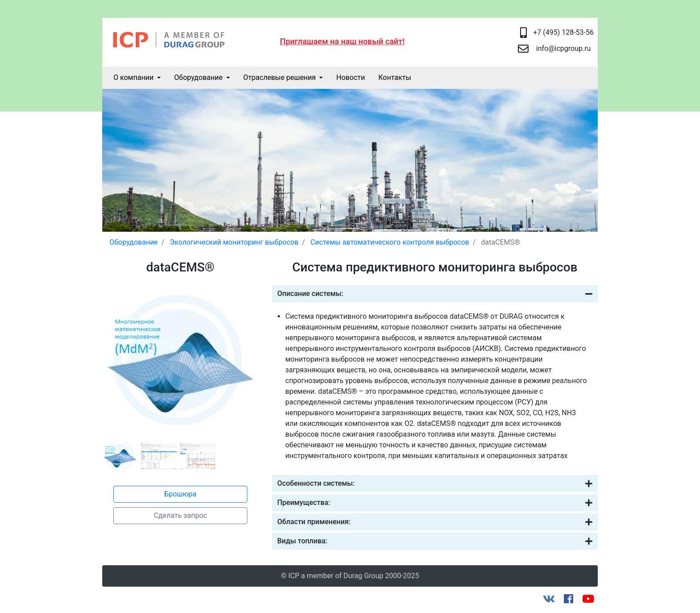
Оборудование (198, 77)
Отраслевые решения (280, 77)
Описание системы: (435, 294)
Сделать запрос (180, 515)
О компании (133, 77)
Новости (350, 77)
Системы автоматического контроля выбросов (390, 242)
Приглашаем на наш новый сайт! (342, 41)
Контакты (394, 77)
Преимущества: (435, 503)
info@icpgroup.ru (564, 48)
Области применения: (435, 522)
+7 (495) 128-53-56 (563, 32)
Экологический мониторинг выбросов (234, 242)
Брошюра (180, 494)
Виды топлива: (435, 541)
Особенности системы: (435, 484)
